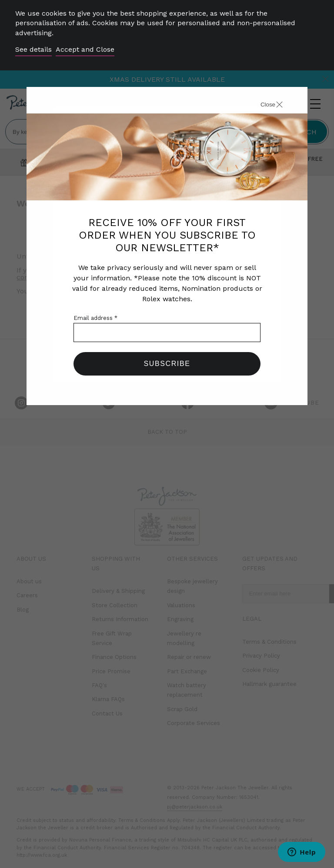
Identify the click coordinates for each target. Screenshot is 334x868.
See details (33, 49)
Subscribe (167, 364)
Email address (95, 318)
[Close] (262, 106)
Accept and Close (85, 49)
